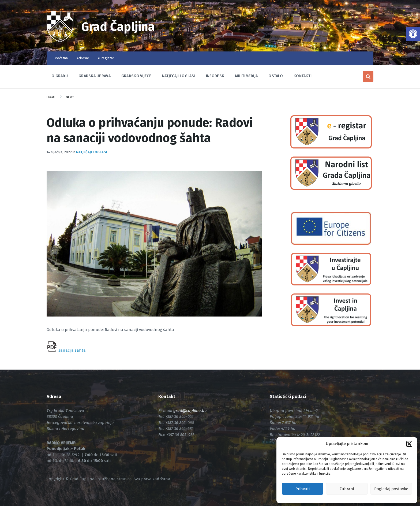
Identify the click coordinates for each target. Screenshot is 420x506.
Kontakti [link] (303, 76)
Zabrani (347, 489)
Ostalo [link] (276, 76)
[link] (413, 34)
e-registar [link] (106, 58)
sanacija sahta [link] (72, 350)
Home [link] (51, 97)
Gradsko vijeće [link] (136, 76)
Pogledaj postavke (391, 489)
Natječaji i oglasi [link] (179, 76)
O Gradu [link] (60, 76)
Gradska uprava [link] (95, 76)
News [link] (70, 97)
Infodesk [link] (215, 76)
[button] (409, 444)
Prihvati (303, 489)
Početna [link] (61, 58)
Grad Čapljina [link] (118, 27)
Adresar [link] (83, 58)
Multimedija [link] (246, 76)
